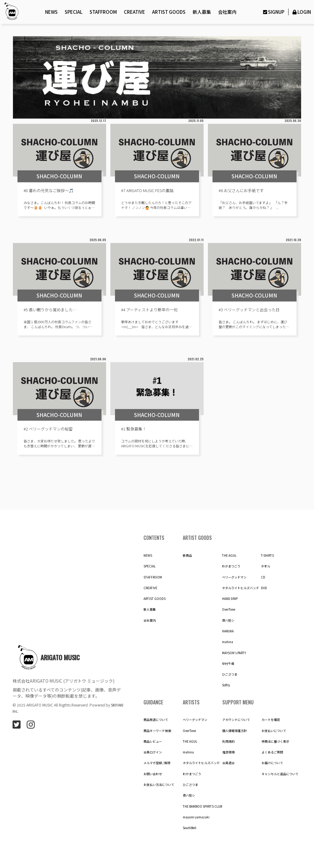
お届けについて (272, 763)
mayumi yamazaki (196, 817)
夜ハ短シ (228, 620)
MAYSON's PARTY (234, 653)
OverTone (229, 609)
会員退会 (228, 763)
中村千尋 (228, 664)
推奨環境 (228, 752)
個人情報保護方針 (235, 731)
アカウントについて (236, 720)
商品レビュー (153, 741)
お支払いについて (274, 731)
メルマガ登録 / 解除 (157, 763)
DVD (264, 588)
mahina (228, 642)
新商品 (187, 555)
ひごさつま (230, 674)
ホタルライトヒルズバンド (241, 588)
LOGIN (301, 12)
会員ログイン (153, 752)
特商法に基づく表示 (275, 741)
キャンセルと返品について (280, 774)
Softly (226, 685)
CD (263, 577)
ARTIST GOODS (169, 12)
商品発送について (156, 720)
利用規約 (228, 741)
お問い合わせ (153, 774)
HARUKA (228, 631)
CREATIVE (134, 12)
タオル (266, 566)
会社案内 (227, 12)
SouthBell (190, 828)
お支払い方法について (159, 785)
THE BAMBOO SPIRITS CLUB (202, 806)
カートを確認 (271, 720)
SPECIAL (74, 12)
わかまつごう (231, 566)
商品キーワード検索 (157, 731)
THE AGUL (229, 555)
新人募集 (202, 12)
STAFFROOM (103, 12)
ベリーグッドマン (234, 577)
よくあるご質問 (272, 752)
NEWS (51, 12)
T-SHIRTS (267, 555)
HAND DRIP (230, 599)
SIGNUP (273, 12)
